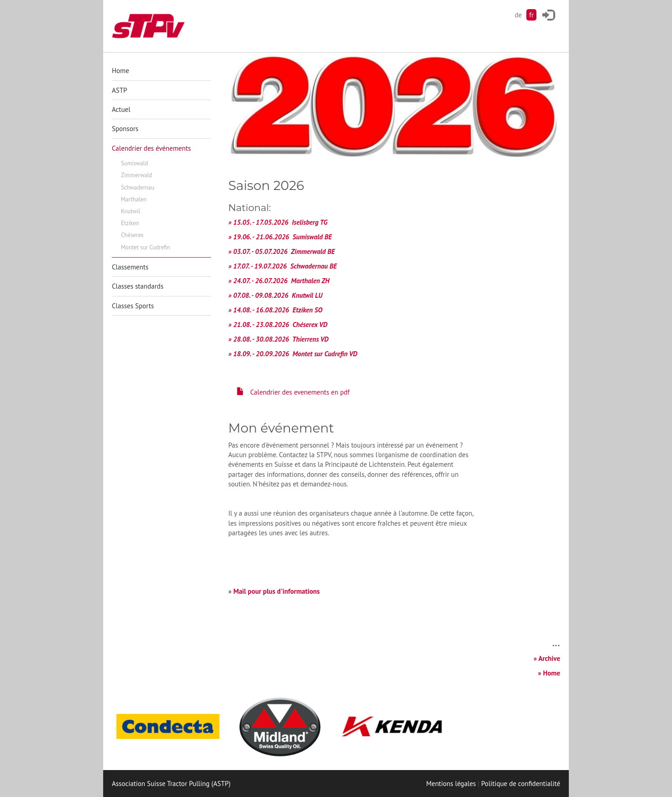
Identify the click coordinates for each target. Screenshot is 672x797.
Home (121, 71)
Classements (130, 267)
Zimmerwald (136, 175)
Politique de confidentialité (521, 784)
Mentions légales (451, 784)
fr (531, 15)
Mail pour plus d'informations (276, 591)
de (518, 15)
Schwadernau (138, 187)
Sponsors (125, 129)
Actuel (121, 109)
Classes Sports (133, 306)
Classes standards (138, 286)
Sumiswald (134, 163)
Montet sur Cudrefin (146, 247)
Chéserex (132, 235)
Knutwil (131, 211)
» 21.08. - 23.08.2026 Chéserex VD (278, 325)
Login (419, 784)
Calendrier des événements (151, 148)
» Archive (547, 658)
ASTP (119, 90)
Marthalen (134, 199)
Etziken (130, 223)
